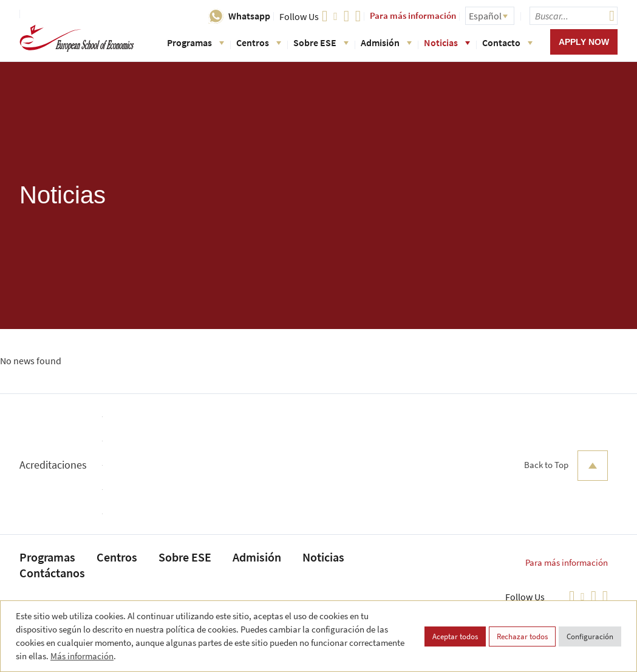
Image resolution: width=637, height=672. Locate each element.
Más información (82, 656)
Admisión (386, 42)
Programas (196, 42)
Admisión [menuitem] (257, 557)
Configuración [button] (590, 636)
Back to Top (566, 466)
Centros (259, 42)
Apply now (584, 42)
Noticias (447, 42)
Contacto (507, 42)
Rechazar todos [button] (522, 636)
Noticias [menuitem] (323, 557)
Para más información (413, 15)
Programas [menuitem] (47, 557)
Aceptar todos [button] (455, 636)
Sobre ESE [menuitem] (185, 557)
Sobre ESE (321, 42)
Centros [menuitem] (117, 557)
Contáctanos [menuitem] (52, 573)
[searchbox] (574, 16)
